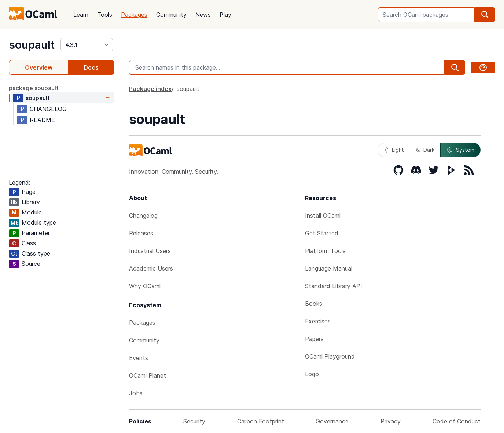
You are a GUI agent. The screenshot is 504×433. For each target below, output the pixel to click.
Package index (150, 89)
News (203, 15)
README (42, 120)
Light (394, 150)
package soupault (34, 88)
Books (314, 304)
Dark (425, 150)
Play (225, 15)
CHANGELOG (48, 109)
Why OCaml (145, 286)
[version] (87, 45)
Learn (81, 15)
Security (194, 421)
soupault (32, 45)
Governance (332, 421)
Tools (105, 15)
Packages (134, 15)
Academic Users (151, 268)
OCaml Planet (148, 375)
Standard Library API (334, 286)
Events (139, 358)
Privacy (391, 421)
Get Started (322, 233)
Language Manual (329, 268)
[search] (485, 15)
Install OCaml (323, 216)
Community (171, 15)
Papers (314, 339)
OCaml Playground (330, 356)
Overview (39, 67)
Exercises (318, 321)
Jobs (136, 393)
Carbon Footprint (261, 421)
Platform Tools (325, 251)
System (460, 150)
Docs (91, 67)
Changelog (143, 216)
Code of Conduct (457, 421)
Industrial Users (150, 251)
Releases (141, 233)
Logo (312, 374)
